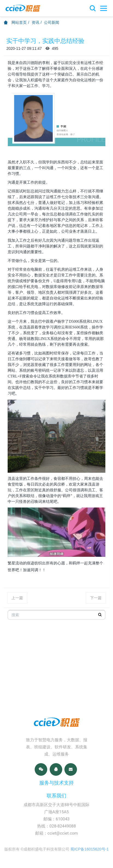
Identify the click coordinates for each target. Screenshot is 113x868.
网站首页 (15, 22)
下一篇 (96, 598)
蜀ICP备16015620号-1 (90, 849)
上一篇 (17, 598)
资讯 (35, 22)
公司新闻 (52, 22)
